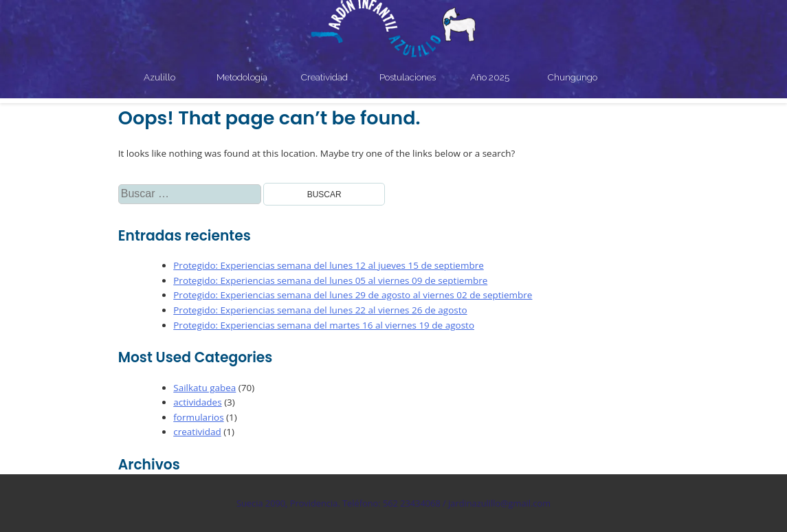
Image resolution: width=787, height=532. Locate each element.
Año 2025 (490, 77)
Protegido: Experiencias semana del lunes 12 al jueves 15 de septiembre (329, 265)
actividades (197, 402)
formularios (198, 417)
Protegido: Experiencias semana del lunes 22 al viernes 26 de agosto (320, 310)
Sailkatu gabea (204, 388)
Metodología (242, 77)
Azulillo (159, 77)
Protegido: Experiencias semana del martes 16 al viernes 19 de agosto (324, 325)
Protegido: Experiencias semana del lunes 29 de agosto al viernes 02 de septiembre (353, 295)
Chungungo (573, 77)
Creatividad (324, 77)
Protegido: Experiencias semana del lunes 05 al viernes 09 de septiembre (330, 280)
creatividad (197, 432)
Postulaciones (408, 77)
